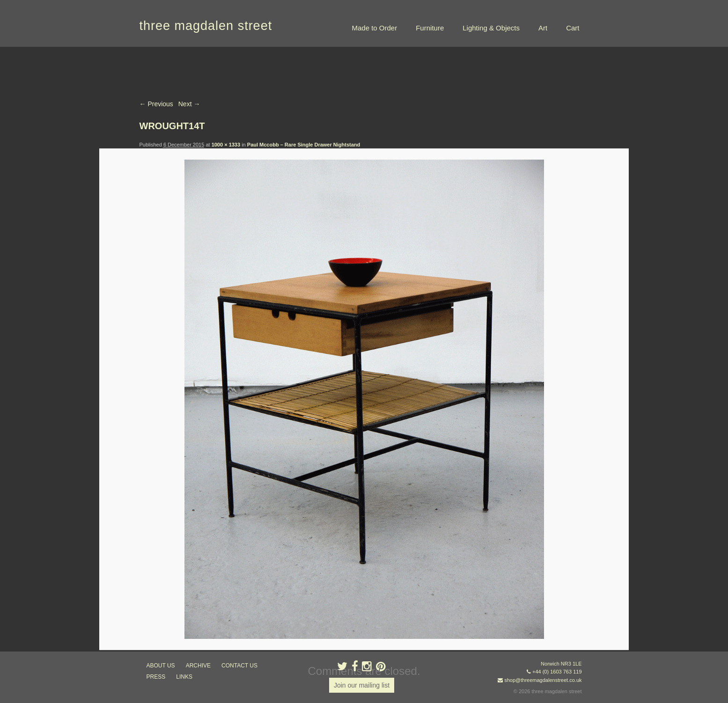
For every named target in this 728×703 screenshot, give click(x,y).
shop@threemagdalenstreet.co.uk (543, 680)
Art (543, 28)
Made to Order (374, 28)
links (184, 677)
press (156, 677)
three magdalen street (206, 26)
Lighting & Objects (491, 28)
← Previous (156, 104)
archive (198, 666)
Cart (573, 28)
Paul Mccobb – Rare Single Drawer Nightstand (304, 145)
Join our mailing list (362, 685)
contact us (239, 666)
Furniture (430, 28)
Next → (189, 104)
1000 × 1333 (226, 145)
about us (161, 666)
